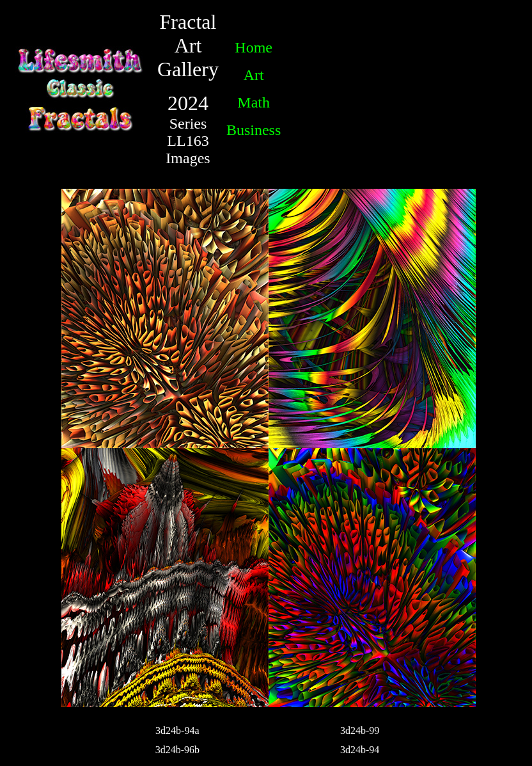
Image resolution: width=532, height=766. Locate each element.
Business (254, 130)
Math (254, 102)
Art (254, 75)
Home (254, 47)
